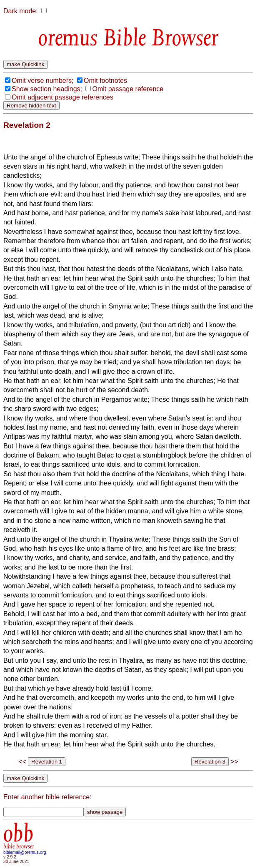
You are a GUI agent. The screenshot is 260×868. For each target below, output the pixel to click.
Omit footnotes (105, 81)
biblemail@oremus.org (25, 852)
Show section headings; (47, 89)
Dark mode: (21, 11)
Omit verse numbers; (42, 81)
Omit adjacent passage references (62, 97)
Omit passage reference (128, 89)
